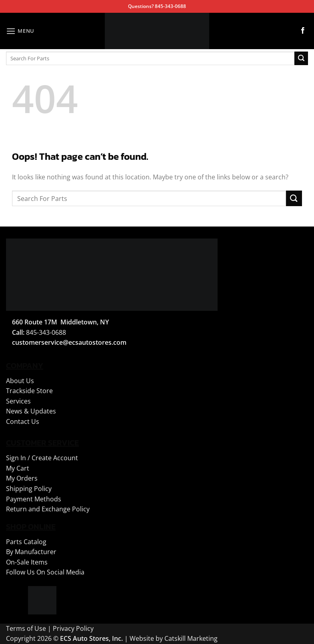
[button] (20, 31)
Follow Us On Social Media (45, 572)
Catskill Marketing (191, 638)
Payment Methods (34, 499)
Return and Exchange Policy (48, 509)
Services (18, 401)
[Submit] (301, 58)
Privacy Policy (73, 628)
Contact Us (23, 421)
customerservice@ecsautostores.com (69, 342)
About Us (20, 381)
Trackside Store (29, 391)
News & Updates (31, 411)
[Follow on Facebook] (303, 31)
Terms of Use (26, 628)
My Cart (18, 468)
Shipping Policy (29, 489)
